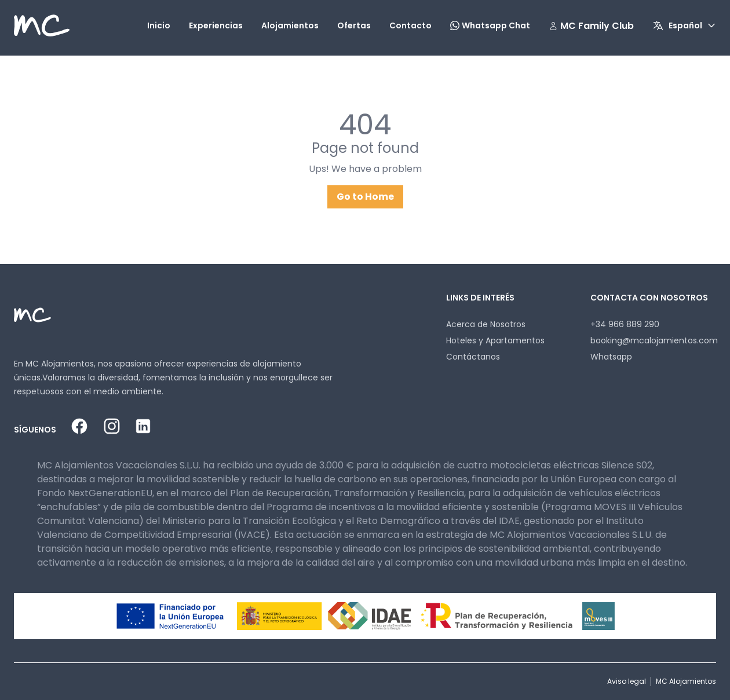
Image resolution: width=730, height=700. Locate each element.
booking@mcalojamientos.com (654, 340)
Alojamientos (290, 25)
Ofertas (354, 25)
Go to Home (365, 197)
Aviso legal (627, 681)
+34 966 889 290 (625, 324)
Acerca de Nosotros (486, 324)
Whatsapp (611, 357)
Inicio (159, 25)
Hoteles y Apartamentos (495, 340)
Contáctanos (473, 357)
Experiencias (216, 25)
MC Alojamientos (686, 681)
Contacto (410, 25)
